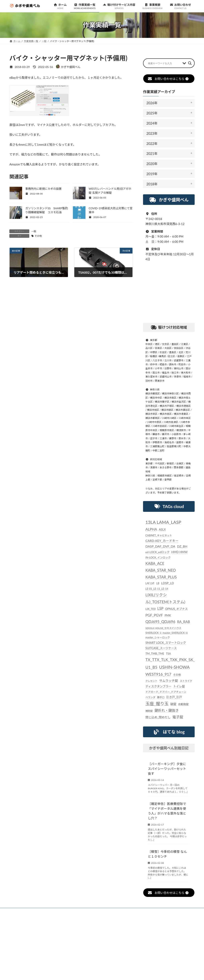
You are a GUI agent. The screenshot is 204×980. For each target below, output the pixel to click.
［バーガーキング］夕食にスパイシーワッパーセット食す (167, 769)
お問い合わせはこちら (168, 79)
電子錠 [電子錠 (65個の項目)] (178, 717)
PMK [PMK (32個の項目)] (168, 615)
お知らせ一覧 (41, 912)
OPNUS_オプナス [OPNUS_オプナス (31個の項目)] (176, 609)
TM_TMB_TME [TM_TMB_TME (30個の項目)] (155, 653)
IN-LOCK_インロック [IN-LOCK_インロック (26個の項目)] (158, 557)
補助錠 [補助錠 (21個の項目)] (149, 711)
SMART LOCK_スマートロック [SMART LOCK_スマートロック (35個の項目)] (166, 643)
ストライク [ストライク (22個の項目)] (186, 681)
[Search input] (164, 63)
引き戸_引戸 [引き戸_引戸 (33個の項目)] (174, 697)
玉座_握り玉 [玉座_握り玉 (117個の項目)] (157, 704)
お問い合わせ (22, 914)
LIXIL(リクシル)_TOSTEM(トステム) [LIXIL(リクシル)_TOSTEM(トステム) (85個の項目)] (165, 598)
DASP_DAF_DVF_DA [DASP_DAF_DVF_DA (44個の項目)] (160, 546)
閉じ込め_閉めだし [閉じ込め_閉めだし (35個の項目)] (158, 717)
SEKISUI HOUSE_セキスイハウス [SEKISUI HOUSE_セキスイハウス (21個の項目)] (163, 628)
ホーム (19, 912)
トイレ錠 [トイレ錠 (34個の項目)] (179, 686)
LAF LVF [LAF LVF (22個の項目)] (150, 583)
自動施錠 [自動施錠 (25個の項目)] (183, 704)
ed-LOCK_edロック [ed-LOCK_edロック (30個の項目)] (157, 552)
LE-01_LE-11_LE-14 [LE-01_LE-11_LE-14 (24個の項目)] (157, 589)
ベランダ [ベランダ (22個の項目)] (150, 697)
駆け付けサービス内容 (97, 912)
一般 (34, 231)
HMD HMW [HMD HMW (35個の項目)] (179, 552)
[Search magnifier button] (190, 63)
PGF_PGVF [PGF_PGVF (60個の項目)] (154, 615)
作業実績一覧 (66, 912)
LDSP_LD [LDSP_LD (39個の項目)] (168, 583)
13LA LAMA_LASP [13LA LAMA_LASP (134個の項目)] (163, 522)
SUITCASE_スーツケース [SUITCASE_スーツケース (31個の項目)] (161, 648)
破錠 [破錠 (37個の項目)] (173, 704)
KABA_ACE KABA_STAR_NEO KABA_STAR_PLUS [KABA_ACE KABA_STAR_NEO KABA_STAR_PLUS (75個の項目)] (161, 570)
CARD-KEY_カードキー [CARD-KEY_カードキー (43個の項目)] (162, 540)
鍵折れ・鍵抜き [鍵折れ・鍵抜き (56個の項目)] (167, 710)
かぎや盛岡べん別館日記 (169, 748)
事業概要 (125, 912)
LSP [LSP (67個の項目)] (160, 608)
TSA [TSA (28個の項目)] (168, 653)
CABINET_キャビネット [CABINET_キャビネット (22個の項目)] (159, 535)
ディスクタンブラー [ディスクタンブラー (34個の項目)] (158, 686)
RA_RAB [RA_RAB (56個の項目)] (184, 622)
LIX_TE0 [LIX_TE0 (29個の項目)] (151, 609)
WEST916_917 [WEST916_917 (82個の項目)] (158, 674)
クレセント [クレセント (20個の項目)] (151, 681)
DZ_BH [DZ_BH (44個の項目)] (182, 546)
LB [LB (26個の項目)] (158, 583)
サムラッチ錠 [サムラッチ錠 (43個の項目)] (169, 681)
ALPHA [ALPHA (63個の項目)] (151, 529)
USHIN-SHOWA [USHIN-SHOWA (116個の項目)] (174, 667)
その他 (38, 236)
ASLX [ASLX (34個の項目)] (162, 529)
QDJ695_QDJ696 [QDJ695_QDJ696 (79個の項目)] (160, 622)
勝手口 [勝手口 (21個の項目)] (161, 697)
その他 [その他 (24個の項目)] (177, 675)
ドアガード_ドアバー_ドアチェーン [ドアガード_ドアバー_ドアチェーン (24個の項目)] (166, 692)
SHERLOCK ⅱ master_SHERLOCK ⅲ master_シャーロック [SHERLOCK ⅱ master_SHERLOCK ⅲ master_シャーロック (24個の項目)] (167, 635)
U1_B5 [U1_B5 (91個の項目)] (151, 667)
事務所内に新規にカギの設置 (43, 189)
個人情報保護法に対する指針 (156, 912)
